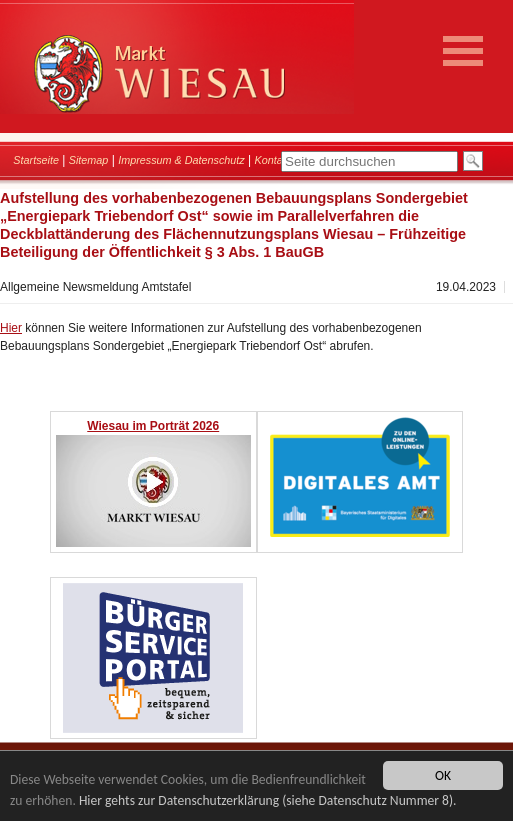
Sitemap (89, 160)
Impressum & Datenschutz (181, 160)
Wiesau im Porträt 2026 (153, 426)
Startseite (36, 160)
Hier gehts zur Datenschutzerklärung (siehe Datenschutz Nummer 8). (268, 800)
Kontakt (273, 160)
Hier (11, 328)
